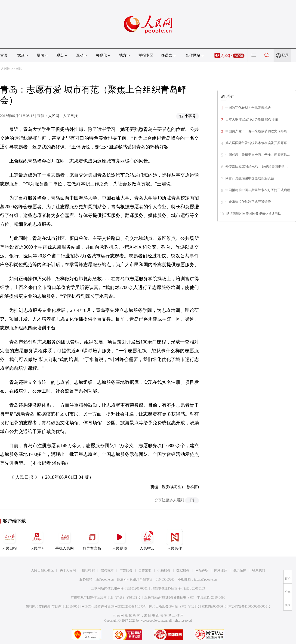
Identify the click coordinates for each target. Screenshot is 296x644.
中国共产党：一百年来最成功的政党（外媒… (258, 131)
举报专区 (146, 55)
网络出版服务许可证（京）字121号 (174, 606)
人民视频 (120, 540)
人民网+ (37, 540)
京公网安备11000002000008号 (249, 606)
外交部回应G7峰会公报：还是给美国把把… (257, 167)
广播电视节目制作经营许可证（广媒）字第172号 (106, 597)
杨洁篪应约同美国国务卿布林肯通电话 (254, 214)
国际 (19, 69)
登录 (285, 55)
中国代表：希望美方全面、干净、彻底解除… (258, 155)
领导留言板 (92, 540)
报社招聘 (88, 570)
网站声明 (202, 570)
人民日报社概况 (42, 570)
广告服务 (126, 570)
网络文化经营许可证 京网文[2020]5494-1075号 (114, 606)
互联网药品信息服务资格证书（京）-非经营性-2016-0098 (185, 597)
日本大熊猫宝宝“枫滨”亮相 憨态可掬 (252, 119)
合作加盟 (145, 570)
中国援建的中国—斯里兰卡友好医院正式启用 (258, 190)
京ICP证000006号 (214, 606)
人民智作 (175, 540)
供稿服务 (164, 570)
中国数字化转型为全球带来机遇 (248, 108)
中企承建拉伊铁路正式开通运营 (248, 202)
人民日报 (9, 540)
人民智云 (147, 540)
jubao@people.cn (205, 579)
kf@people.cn (105, 579)
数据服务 (183, 570)
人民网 (6, 69)
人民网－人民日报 (63, 116)
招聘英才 (107, 570)
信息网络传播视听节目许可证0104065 (52, 606)
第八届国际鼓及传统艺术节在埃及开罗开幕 (256, 143)
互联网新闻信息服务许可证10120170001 (119, 588)
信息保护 (240, 570)
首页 (4, 55)
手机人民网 (65, 540)
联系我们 (259, 570)
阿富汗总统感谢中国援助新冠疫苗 (250, 178)
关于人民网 (68, 570)
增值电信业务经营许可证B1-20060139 (178, 588)
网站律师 (221, 570)
